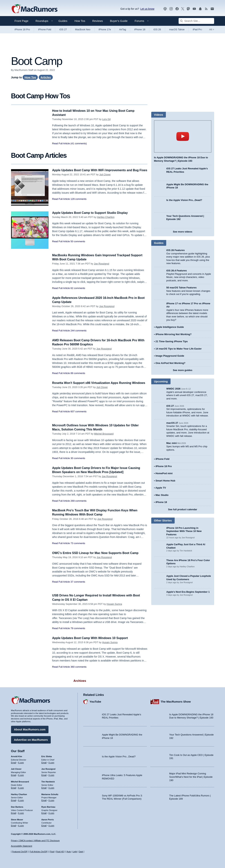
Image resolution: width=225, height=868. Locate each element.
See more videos (183, 232)
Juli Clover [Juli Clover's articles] (16, 769)
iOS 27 (63, 29)
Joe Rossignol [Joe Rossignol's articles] (48, 769)
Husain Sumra (114, 604)
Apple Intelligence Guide (170, 327)
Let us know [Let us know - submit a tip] (147, 9)
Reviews (98, 21)
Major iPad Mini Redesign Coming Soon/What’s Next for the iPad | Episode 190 (191, 776)
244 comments (79, 331)
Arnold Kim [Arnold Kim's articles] (17, 756)
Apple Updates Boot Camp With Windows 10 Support (92, 638)
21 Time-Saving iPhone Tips (172, 341)
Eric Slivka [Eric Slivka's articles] (47, 756)
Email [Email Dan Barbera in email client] (14, 812)
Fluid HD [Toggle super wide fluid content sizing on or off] (60, 852)
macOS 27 (172, 423)
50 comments (78, 241)
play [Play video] (183, 136)
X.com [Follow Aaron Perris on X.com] (51, 825)
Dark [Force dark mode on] (81, 852)
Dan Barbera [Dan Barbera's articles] (17, 806)
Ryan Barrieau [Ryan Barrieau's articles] (48, 806)
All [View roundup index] (212, 29)
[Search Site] (196, 21)
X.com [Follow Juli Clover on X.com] (21, 775)
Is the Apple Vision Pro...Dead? (184, 200)
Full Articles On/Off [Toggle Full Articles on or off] (38, 852)
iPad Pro (197, 29)
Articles (46, 77)
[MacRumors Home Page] (34, 9)
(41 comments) (79, 143)
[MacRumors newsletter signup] (212, 9)
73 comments (78, 543)
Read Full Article (61, 143)
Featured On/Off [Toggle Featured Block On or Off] (20, 852)
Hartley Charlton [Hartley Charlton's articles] (19, 794)
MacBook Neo (83, 29)
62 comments (78, 288)
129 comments (79, 203)
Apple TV (161, 488)
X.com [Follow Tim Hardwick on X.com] (51, 787)
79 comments (78, 628)
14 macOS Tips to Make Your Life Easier (179, 349)
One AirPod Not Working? (171, 363)
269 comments (79, 501)
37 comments (78, 582)
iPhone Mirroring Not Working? (174, 334)
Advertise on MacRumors (31, 739)
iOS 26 (157, 29)
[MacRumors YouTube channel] (194, 9)
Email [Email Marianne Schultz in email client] (44, 800)
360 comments (79, 667)
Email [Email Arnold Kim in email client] (14, 762)
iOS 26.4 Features (177, 271)
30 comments (78, 458)
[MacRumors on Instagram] (171, 9)
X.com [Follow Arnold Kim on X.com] (21, 762)
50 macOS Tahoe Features (182, 288)
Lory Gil (106, 119)
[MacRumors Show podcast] (165, 9)
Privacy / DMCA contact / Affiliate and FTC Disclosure (35, 841)
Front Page (22, 21)
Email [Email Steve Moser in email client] (14, 825)
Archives (80, 681)
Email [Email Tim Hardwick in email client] (44, 787)
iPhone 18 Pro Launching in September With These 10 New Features (184, 531)
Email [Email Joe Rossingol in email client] (44, 775)
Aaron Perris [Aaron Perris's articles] (48, 819)
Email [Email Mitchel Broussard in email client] (14, 787)
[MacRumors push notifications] (200, 9)
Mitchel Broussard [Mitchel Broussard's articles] (20, 781)
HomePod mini (164, 473)
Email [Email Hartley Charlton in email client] (14, 800)
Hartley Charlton (106, 217)
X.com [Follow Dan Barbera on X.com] (21, 812)
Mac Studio (162, 495)
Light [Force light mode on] (75, 852)
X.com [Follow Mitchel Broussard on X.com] (21, 787)
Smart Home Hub (165, 481)
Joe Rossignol (102, 264)
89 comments (78, 373)
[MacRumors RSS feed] (206, 9)
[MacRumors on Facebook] (177, 9)
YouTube (95, 701)
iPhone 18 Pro (22, 29)
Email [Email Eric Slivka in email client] (44, 762)
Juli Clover (105, 179)
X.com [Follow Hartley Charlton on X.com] (21, 800)
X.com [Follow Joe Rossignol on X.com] (51, 775)
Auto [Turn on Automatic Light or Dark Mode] (69, 852)
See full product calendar (183, 509)
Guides (63, 21)
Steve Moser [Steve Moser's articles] (17, 819)
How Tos (80, 21)
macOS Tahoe (177, 29)
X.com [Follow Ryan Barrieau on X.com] (51, 812)
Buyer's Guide (119, 21)
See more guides (183, 370)
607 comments (79, 416)
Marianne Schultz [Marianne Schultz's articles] (50, 794)
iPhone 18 (140, 29)
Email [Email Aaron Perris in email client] (44, 825)
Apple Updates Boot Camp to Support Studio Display (92, 213)
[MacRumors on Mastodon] (188, 9)
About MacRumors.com (30, 729)
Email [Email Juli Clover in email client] (14, 775)
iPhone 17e (105, 29)
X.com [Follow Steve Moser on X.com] (21, 825)
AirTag (123, 29)
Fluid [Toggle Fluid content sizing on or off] (52, 852)
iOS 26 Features (176, 250)
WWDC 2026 (174, 389)
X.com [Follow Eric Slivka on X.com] (51, 762)
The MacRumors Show (176, 701)
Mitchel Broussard (104, 434)
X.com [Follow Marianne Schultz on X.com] (51, 800)
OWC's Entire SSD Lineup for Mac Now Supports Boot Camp (98, 553)
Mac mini (172, 443)
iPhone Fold (45, 29)
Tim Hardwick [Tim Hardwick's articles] (48, 781)
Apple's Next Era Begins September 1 (188, 592)
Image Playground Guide (170, 356)
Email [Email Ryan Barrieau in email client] (44, 812)
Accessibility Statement (22, 846)
